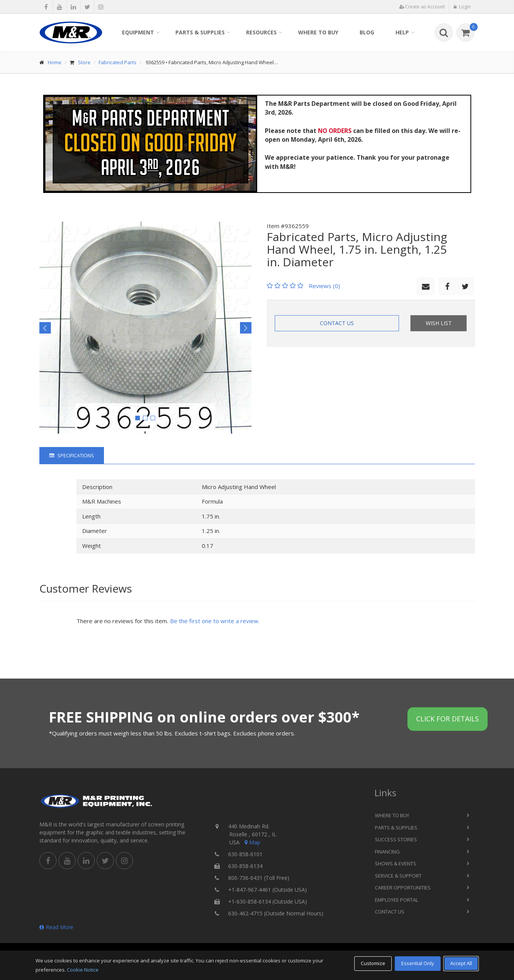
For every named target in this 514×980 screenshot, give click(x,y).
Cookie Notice (83, 970)
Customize (373, 963)
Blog (367, 32)
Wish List (439, 323)
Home (55, 62)
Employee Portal (396, 900)
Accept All (461, 963)
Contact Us (337, 323)
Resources (261, 32)
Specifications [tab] (72, 455)
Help (402, 32)
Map (252, 842)
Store (84, 62)
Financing (387, 852)
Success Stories (396, 839)
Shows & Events (396, 863)
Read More (56, 927)
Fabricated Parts (118, 62)
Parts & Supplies (200, 32)
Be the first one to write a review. (215, 621)
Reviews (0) (324, 286)
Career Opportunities (403, 888)
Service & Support (398, 876)
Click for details (448, 719)
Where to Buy (318, 32)
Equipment (138, 32)
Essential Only (418, 963)
